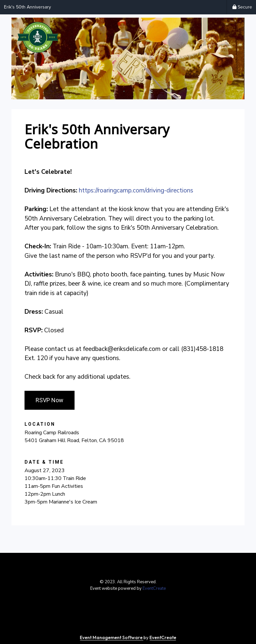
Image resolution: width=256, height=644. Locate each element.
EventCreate (154, 588)
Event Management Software (112, 637)
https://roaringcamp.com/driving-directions (136, 190)
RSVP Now (50, 400)
